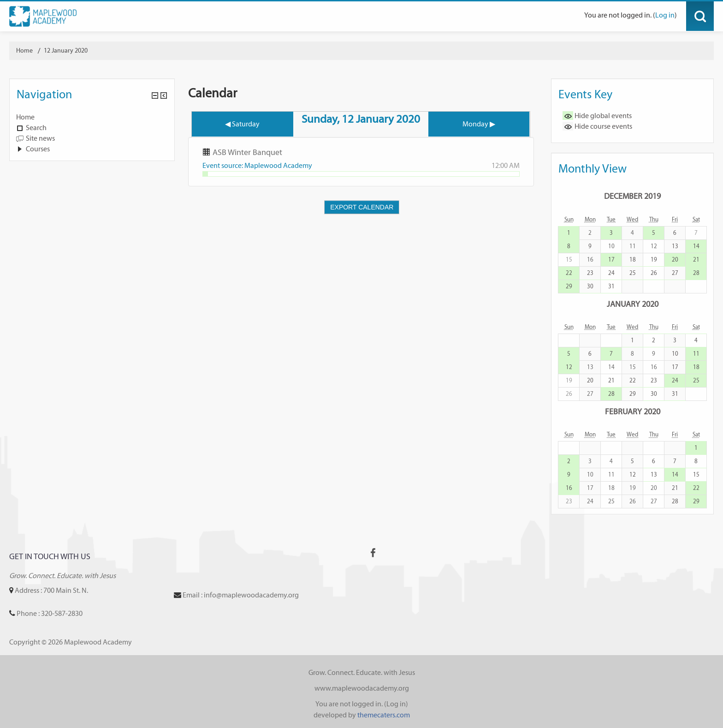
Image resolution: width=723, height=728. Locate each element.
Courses (38, 149)
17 (611, 260)
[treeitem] (92, 117)
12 (569, 367)
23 (590, 273)
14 (696, 246)
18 (633, 260)
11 (696, 354)
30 (590, 286)
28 (696, 273)
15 (696, 474)
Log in (665, 15)
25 (633, 273)
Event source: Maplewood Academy (257, 165)
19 (654, 260)
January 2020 (633, 304)
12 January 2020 (66, 51)
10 (675, 354)
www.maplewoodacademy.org (362, 688)
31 (611, 286)
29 (569, 286)
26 (654, 273)
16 (569, 488)
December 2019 (632, 196)
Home (25, 117)
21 (696, 260)
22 (569, 273)
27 (675, 273)
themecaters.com (384, 715)
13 (675, 246)
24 (611, 273)
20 (675, 260)
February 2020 (633, 411)
